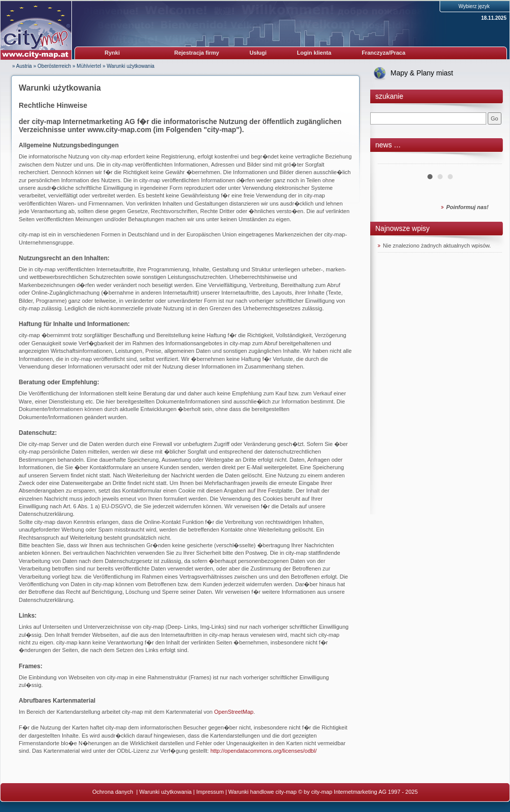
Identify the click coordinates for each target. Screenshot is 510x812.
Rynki (112, 53)
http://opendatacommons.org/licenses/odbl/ (263, 751)
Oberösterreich (54, 66)
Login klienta (314, 53)
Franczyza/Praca (383, 53)
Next (489, 160)
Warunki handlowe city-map (263, 792)
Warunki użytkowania (131, 66)
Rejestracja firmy (197, 53)
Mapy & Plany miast (422, 73)
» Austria (22, 66)
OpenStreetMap (234, 712)
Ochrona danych (113, 792)
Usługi (258, 53)
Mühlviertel (89, 66)
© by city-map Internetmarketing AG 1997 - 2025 (358, 792)
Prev (391, 160)
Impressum (210, 792)
